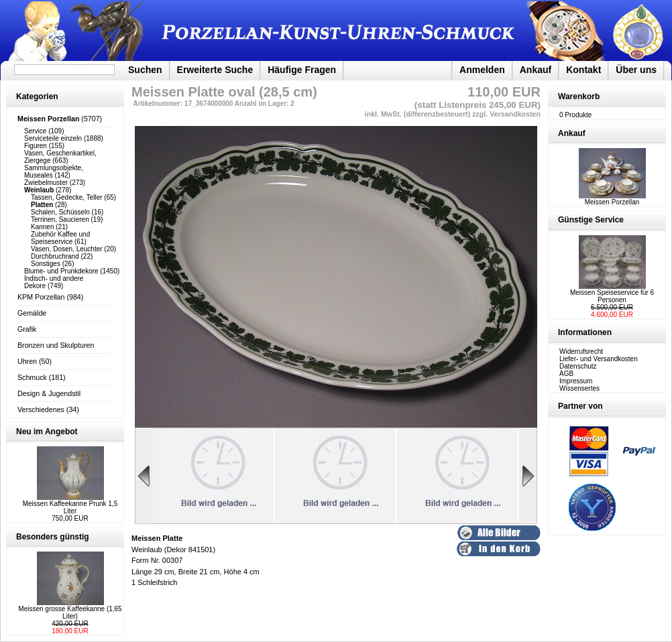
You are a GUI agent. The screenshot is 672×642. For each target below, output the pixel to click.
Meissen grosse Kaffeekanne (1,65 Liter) (70, 613)
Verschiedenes (41, 409)
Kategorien (37, 97)
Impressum (576, 381)
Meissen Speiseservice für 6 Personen (612, 296)
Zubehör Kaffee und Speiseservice (60, 238)
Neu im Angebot (47, 432)
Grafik (27, 329)
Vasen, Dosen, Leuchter (67, 249)
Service (35, 131)
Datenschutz (578, 366)
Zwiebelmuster (46, 183)
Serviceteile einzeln (53, 138)
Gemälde (32, 313)
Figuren (36, 146)
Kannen (42, 227)
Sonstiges (46, 264)
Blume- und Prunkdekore (61, 271)
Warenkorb (579, 97)
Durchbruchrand (55, 256)
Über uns (636, 70)
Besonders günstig (53, 537)
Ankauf (536, 70)
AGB (566, 374)
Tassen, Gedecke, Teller (67, 197)
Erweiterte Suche (215, 70)
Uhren (27, 361)
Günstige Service (591, 220)
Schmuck (32, 377)
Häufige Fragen (302, 70)
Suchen (145, 70)
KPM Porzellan (41, 297)
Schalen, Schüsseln (60, 212)
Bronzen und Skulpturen (56, 345)
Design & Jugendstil (49, 393)
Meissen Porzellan (612, 199)
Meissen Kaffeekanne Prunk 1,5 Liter (70, 507)
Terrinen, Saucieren (60, 219)
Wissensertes (579, 388)
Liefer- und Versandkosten (599, 359)
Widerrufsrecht (581, 351)
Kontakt (583, 70)
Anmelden (482, 70)
